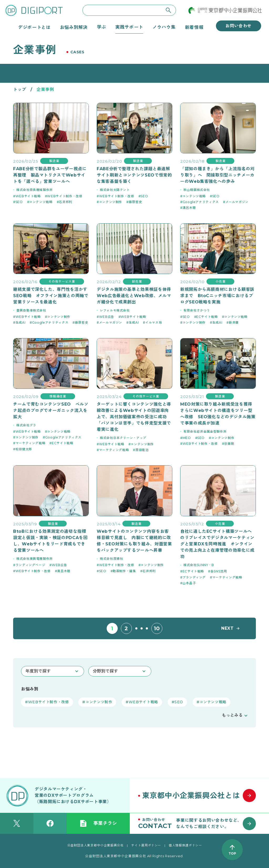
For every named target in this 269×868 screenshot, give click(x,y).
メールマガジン (237, 202)
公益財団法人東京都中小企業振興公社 (95, 845)
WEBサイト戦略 (28, 196)
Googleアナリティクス (201, 202)
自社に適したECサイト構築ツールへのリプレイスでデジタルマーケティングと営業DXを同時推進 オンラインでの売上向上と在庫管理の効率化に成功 (217, 544)
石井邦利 (66, 202)
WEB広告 (107, 317)
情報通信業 (58, 396)
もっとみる (232, 715)
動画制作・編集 (124, 571)
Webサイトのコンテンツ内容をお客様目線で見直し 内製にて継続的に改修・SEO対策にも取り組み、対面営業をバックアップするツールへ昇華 (134, 541)
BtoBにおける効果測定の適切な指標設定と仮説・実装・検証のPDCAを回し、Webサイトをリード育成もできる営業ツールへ (50, 541)
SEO (19, 202)
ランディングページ (30, 565)
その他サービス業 (62, 281)
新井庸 (234, 322)
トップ (20, 89)
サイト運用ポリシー (146, 845)
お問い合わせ (239, 26)
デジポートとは (34, 27)
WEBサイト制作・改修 (65, 196)
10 (157, 628)
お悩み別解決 (74, 27)
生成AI (21, 322)
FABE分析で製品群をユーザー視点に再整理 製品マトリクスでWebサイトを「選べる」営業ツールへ (50, 175)
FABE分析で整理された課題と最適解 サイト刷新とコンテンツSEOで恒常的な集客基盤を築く (134, 175)
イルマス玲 (154, 322)
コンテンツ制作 (111, 202)
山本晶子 (189, 583)
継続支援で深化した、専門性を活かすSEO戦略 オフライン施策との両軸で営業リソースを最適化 (51, 296)
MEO (187, 438)
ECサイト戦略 (207, 317)
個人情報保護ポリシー (185, 845)
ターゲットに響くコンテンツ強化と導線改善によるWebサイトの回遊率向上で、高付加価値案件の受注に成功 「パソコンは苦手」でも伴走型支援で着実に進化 (134, 417)
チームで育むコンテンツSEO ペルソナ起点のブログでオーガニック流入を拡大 (51, 410)
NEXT (227, 628)
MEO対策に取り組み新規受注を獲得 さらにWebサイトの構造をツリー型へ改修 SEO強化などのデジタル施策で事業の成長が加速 (218, 414)
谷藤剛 (229, 444)
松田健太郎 (24, 449)
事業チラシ (98, 823)
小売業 (220, 281)
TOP (232, 853)
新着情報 (194, 27)
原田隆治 (142, 450)
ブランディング (194, 577)
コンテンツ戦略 (41, 202)
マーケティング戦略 (30, 443)
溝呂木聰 (189, 208)
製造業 (54, 161)
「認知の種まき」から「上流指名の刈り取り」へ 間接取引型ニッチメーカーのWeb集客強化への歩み (217, 175)
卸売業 (137, 281)
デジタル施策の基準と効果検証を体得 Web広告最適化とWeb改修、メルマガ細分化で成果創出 (134, 296)
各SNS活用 (219, 571)
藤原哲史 (135, 202)
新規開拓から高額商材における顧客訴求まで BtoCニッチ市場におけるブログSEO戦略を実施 (217, 296)
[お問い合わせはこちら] (199, 823)
